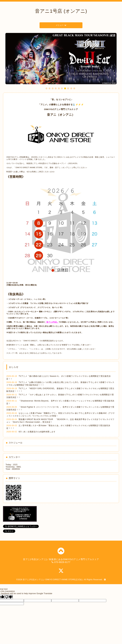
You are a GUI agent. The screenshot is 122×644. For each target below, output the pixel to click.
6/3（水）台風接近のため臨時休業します (37, 432)
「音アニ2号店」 (52, 322)
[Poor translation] (9, 597)
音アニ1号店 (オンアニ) (61, 11)
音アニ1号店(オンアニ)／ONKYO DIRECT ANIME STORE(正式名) (53, 580)
